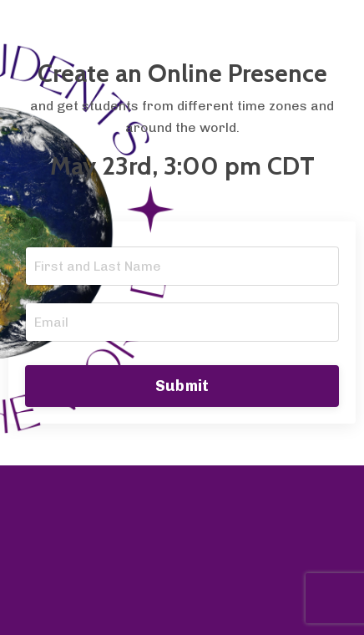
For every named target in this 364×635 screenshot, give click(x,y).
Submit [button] (182, 386)
